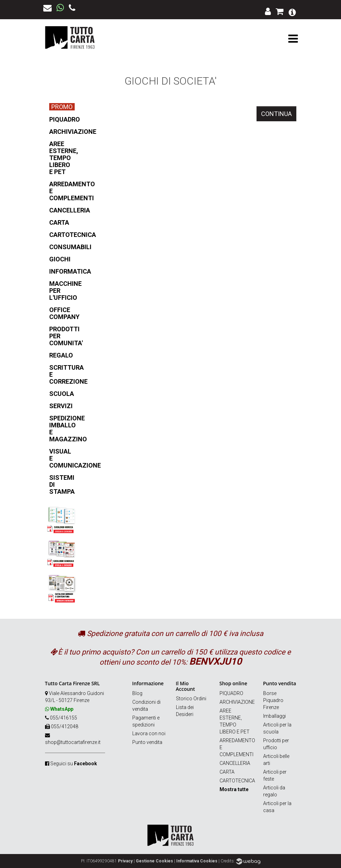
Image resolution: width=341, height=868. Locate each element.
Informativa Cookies (197, 861)
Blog (137, 693)
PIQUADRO (231, 693)
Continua (276, 114)
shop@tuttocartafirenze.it (73, 742)
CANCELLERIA (235, 763)
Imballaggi (275, 716)
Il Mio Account (186, 686)
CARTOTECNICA (237, 781)
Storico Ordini (191, 699)
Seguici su (74, 764)
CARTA (227, 772)
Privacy (125, 861)
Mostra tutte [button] (234, 789)
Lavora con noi (149, 733)
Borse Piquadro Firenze (273, 700)
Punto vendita (147, 742)
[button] (292, 12)
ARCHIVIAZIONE (237, 702)
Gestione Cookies (154, 861)
